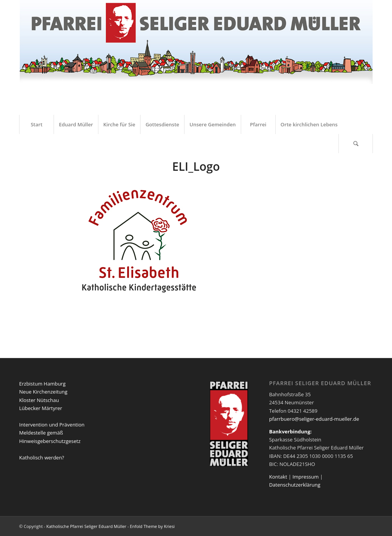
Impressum (306, 477)
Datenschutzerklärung (295, 485)
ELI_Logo (196, 166)
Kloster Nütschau (39, 400)
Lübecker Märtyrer (41, 408)
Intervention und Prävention (52, 425)
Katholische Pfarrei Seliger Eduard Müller (86, 526)
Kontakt (278, 477)
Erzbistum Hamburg (42, 384)
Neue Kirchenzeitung (43, 392)
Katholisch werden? (42, 458)
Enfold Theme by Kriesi (152, 526)
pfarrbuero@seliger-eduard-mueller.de (314, 419)
